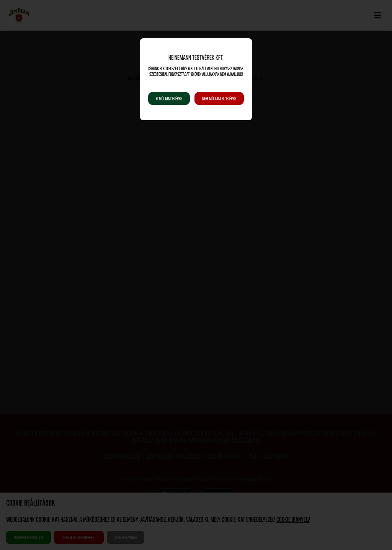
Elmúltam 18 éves (169, 98)
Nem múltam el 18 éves (219, 98)
